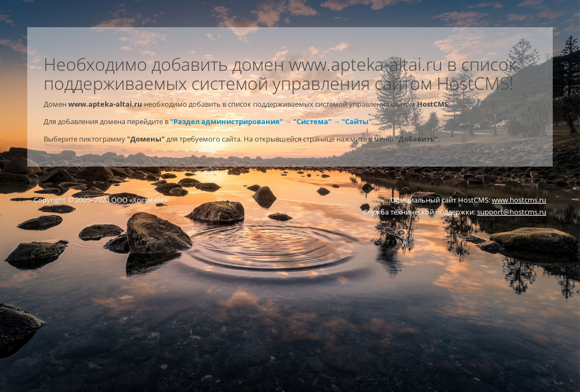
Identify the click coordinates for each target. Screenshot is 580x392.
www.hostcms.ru (519, 200)
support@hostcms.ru (512, 212)
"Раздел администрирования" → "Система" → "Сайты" (271, 121)
